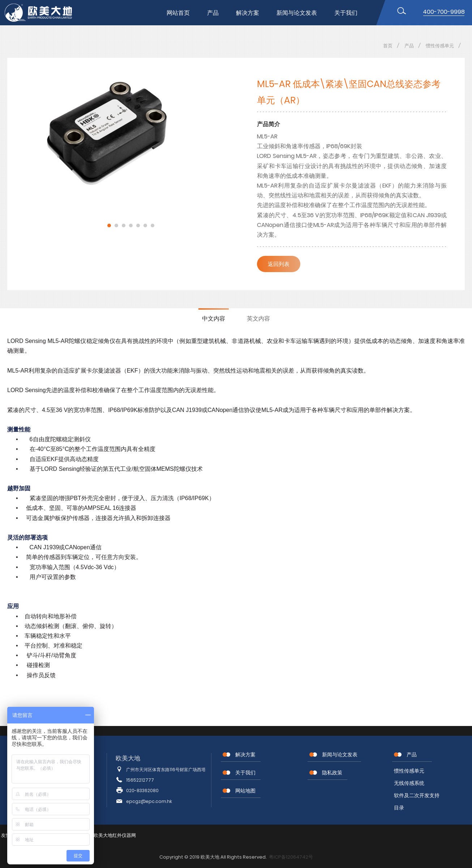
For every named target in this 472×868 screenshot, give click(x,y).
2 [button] (116, 225)
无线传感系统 (409, 783)
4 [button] (131, 225)
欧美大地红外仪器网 (115, 835)
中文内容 (214, 319)
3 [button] (124, 225)
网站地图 (245, 791)
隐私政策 (332, 773)
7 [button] (153, 225)
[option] (131, 134)
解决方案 (248, 13)
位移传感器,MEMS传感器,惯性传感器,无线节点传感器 (44, 13)
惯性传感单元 (440, 46)
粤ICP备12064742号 (291, 857)
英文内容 (258, 319)
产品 (213, 13)
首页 (388, 46)
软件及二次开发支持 (417, 795)
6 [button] (145, 225)
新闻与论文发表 (297, 13)
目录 (399, 808)
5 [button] (138, 225)
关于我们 (346, 13)
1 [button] (109, 225)
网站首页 (178, 13)
